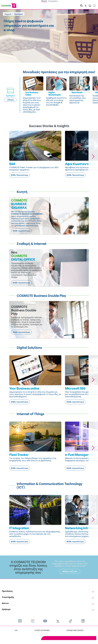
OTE (16, 630)
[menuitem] (20, 621)
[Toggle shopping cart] (90, 6)
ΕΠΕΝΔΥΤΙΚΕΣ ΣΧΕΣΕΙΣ (75, 630)
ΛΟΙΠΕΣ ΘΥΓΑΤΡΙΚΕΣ (42, 630)
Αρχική (8, 14)
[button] (93, 156)
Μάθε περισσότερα (21, 231)
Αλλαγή (11, 100)
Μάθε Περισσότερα (20, 175)
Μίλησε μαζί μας (70, 571)
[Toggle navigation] (94, 5)
